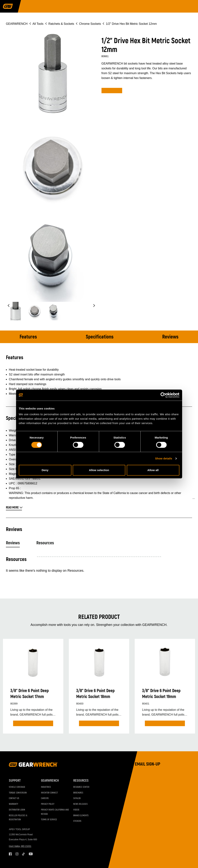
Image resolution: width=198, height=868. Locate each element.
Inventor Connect (49, 793)
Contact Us (14, 798)
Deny (45, 470)
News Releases (80, 804)
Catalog (77, 798)
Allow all (153, 470)
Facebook (10, 854)
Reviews (170, 337)
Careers (45, 798)
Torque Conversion (18, 793)
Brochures (78, 793)
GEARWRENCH (17, 24)
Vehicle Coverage (17, 787)
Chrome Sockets (90, 24)
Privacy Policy (48, 804)
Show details (164, 458)
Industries (46, 787)
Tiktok (24, 854)
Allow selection (99, 470)
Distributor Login (17, 810)
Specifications (100, 337)
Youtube (30, 854)
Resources (45, 543)
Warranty (13, 804)
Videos (76, 810)
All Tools (38, 24)
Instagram (17, 854)
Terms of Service (49, 820)
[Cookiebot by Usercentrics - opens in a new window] (163, 395)
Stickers (77, 821)
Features (28, 337)
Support (15, 781)
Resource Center (81, 787)
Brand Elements (81, 816)
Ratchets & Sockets (61, 24)
